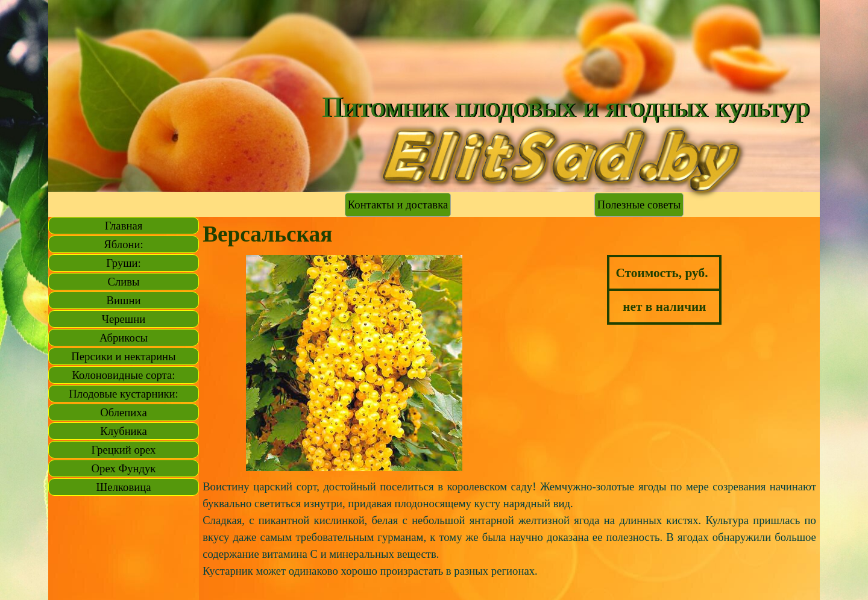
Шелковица (124, 487)
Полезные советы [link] (639, 205)
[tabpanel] (665, 290)
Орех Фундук (124, 468)
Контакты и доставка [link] (398, 205)
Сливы (123, 282)
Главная (124, 226)
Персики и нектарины (123, 356)
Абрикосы (124, 338)
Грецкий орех (124, 450)
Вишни (124, 300)
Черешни (124, 319)
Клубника (123, 431)
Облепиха (123, 412)
